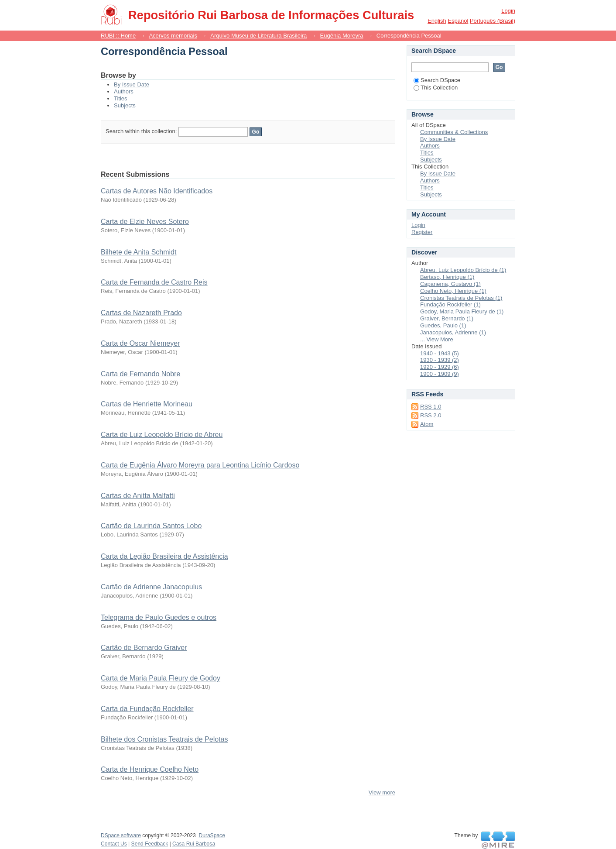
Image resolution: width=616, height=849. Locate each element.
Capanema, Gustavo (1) (450, 284)
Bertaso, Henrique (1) (447, 277)
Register (422, 232)
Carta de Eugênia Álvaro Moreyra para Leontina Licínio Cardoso (200, 465)
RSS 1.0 (431, 407)
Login (508, 11)
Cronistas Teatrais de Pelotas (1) (461, 298)
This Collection (436, 88)
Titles (121, 98)
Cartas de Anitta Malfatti (138, 496)
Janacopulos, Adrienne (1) (453, 332)
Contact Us (114, 844)
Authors (124, 91)
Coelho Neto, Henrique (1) (453, 291)
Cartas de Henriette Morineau (147, 404)
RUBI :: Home (118, 36)
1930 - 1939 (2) (440, 360)
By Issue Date (132, 84)
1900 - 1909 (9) (440, 374)
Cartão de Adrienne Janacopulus (151, 587)
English (437, 21)
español (458, 21)
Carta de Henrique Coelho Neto (150, 769)
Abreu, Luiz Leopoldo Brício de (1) (463, 270)
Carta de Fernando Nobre (140, 374)
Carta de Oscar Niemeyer (140, 343)
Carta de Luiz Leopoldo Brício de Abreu (162, 435)
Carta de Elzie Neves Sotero (145, 222)
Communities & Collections (454, 132)
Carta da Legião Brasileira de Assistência (164, 556)
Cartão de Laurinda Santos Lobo (151, 526)
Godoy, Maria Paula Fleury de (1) (462, 311)
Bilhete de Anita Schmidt (139, 252)
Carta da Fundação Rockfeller (147, 709)
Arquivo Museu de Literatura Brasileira (258, 36)
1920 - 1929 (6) (440, 367)
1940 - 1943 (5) (440, 353)
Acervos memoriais (173, 36)
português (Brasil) (493, 21)
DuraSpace (212, 835)
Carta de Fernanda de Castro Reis (154, 282)
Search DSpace (437, 80)
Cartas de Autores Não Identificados (157, 191)
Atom (427, 424)
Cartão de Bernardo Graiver (144, 648)
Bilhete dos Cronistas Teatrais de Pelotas (164, 739)
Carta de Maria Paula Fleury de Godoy (161, 678)
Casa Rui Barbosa (194, 844)
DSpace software (121, 835)
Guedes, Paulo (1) (443, 325)
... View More (437, 339)
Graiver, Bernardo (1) (447, 318)
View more (382, 792)
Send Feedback (150, 844)
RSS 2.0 (431, 415)
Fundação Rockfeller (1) (450, 304)
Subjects (125, 105)
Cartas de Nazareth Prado (141, 313)
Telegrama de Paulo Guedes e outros (159, 617)
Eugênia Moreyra (342, 36)
